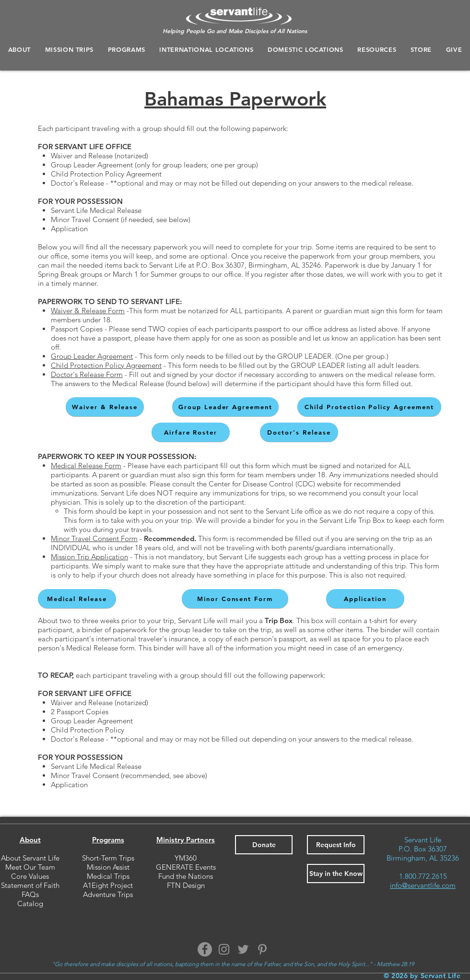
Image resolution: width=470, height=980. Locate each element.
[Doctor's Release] (299, 432)
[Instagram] (224, 949)
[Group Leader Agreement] (225, 407)
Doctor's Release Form (87, 374)
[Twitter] (243, 949)
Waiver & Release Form (88, 311)
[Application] (365, 599)
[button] (127, 49)
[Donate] (264, 845)
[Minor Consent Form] (235, 599)
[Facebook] (205, 949)
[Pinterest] (262, 949)
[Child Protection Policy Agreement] (369, 407)
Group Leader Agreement (92, 356)
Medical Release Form (86, 466)
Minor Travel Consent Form (94, 538)
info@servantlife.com (423, 885)
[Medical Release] (77, 599)
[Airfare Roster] (191, 432)
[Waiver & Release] (105, 407)
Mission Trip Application (89, 557)
